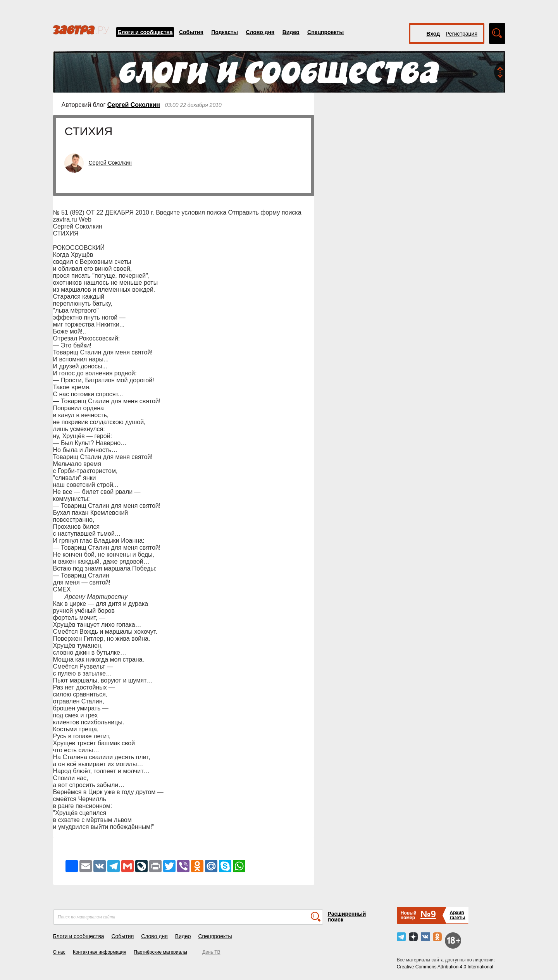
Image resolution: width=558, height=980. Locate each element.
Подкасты (225, 32)
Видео (291, 32)
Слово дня (260, 32)
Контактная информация (100, 952)
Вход (433, 34)
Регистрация (462, 34)
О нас (59, 952)
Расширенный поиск (347, 917)
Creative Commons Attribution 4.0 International (445, 967)
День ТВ (211, 952)
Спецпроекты (325, 32)
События (191, 32)
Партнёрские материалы (160, 952)
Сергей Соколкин (134, 105)
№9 (428, 914)
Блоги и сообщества (145, 32)
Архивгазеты (457, 915)
